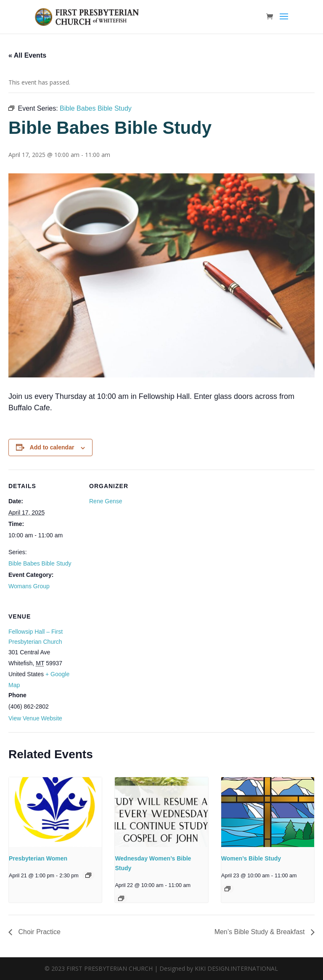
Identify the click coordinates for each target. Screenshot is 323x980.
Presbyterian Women (38, 858)
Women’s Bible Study (251, 858)
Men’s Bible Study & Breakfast (261, 932)
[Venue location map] (134, 658)
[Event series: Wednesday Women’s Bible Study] (121, 898)
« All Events (27, 55)
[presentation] (55, 812)
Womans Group (29, 586)
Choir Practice (38, 932)
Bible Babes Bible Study (40, 563)
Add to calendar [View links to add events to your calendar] (52, 447)
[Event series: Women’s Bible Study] (228, 889)
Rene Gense (106, 501)
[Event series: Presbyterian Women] (88, 875)
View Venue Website (35, 718)
